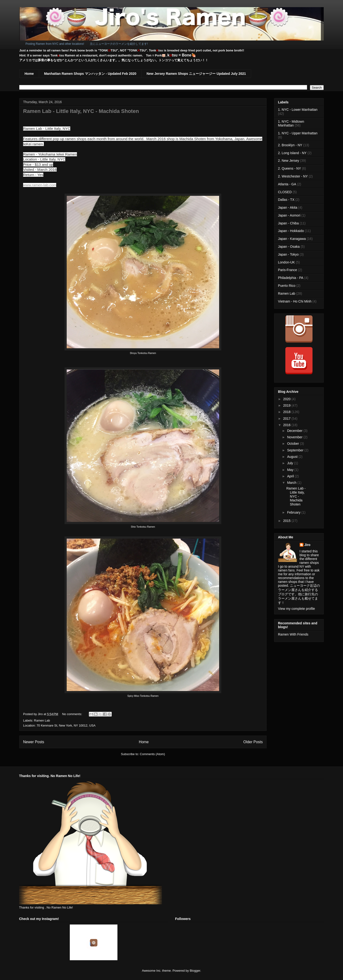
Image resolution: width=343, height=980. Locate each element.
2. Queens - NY (290, 168)
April (291, 476)
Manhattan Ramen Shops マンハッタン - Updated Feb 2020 (90, 74)
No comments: (73, 714)
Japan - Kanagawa (292, 239)
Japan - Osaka (289, 247)
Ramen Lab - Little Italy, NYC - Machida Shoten (81, 111)
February (294, 512)
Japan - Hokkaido (291, 231)
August (293, 457)
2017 (287, 419)
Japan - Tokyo (288, 254)
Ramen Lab (42, 720)
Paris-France (288, 270)
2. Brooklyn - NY (290, 145)
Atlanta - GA (287, 184)
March (292, 483)
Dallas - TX (286, 200)
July (290, 463)
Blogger (195, 971)
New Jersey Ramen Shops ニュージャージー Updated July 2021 (196, 74)
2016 (287, 425)
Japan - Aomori (289, 215)
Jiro (308, 545)
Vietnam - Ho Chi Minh (295, 301)
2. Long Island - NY (292, 153)
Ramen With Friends (293, 634)
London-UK (286, 262)
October (293, 444)
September (296, 450)
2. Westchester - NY (293, 176)
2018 (287, 412)
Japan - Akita (288, 207)
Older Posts (253, 742)
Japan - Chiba (288, 223)
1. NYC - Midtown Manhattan (291, 124)
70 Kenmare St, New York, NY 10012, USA (66, 725)
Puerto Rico (287, 286)
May (291, 470)
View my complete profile (296, 609)
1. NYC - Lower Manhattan (298, 110)
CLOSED (285, 192)
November (295, 437)
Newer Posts (34, 742)
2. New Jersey (289, 161)
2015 (287, 521)
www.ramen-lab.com (40, 185)
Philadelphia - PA (291, 278)
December (295, 431)
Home (29, 74)
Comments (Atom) (152, 754)
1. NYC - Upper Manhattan (298, 133)
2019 (287, 405)
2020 (287, 399)
